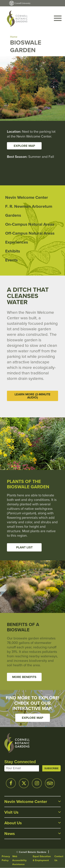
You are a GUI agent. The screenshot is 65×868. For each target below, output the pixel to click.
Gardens (13, 215)
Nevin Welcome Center (27, 197)
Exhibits (13, 251)
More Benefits (24, 677)
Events (11, 260)
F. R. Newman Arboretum (29, 206)
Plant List (24, 547)
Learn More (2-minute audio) (32, 396)
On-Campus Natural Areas (30, 224)
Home (14, 37)
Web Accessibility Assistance (19, 860)
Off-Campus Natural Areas (30, 233)
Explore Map (32, 718)
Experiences (17, 242)
